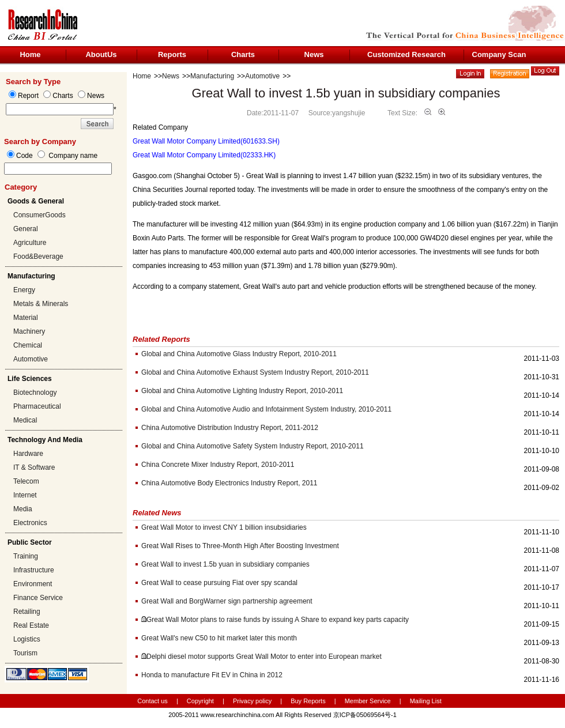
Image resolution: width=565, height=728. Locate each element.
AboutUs (101, 54)
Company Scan (499, 54)
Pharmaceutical (37, 406)
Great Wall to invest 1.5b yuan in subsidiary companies (225, 564)
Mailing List (426, 701)
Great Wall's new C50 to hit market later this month (219, 638)
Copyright (200, 701)
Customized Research (406, 54)
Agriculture (30, 243)
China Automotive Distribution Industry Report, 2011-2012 (230, 428)
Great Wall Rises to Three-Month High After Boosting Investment (240, 546)
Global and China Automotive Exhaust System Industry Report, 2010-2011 (255, 372)
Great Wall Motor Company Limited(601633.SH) (206, 141)
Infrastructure (34, 570)
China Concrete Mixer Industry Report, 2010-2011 (218, 465)
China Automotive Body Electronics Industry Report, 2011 (229, 483)
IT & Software (34, 467)
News (314, 54)
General (26, 229)
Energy (24, 290)
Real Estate (31, 625)
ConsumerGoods (39, 215)
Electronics (30, 523)
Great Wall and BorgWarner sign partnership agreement (227, 601)
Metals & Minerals (41, 304)
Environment (33, 584)
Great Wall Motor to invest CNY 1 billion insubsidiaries (224, 527)
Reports (172, 54)
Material (26, 318)
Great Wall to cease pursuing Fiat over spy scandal (219, 583)
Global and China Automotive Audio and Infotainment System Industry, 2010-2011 (266, 409)
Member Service (368, 701)
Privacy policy (253, 701)
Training (26, 556)
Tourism (25, 653)
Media (23, 509)
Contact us (152, 701)
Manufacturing (212, 76)
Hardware (28, 454)
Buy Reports (308, 701)
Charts (243, 54)
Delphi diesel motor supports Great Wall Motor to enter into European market (264, 657)
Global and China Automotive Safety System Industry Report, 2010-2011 (253, 446)
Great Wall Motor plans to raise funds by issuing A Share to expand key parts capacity (278, 620)
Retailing (27, 612)
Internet (25, 495)
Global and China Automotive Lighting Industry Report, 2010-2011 (242, 391)
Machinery (29, 331)
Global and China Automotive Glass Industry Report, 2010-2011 (239, 354)
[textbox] (58, 169)
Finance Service (38, 598)
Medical (25, 420)
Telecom (26, 481)
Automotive (31, 359)
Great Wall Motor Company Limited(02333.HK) (204, 155)
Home (30, 54)
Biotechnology (35, 393)
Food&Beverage (38, 257)
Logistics (27, 639)
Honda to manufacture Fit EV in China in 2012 (212, 675)
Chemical (28, 345)
